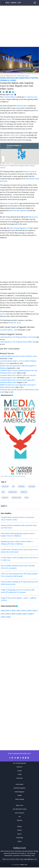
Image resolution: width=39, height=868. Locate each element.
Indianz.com (24, 865)
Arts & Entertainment (19, 763)
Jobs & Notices (19, 813)
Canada (19, 771)
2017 (8, 611)
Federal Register (19, 792)
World (19, 841)
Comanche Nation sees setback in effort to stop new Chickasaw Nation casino (18, 377)
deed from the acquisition (18, 211)
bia (13, 486)
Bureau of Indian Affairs (11, 203)
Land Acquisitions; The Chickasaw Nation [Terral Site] (18, 337)
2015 (19, 611)
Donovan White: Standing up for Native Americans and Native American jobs (19, 583)
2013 (29, 611)
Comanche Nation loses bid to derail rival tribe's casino (18, 356)
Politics (20, 830)
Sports (19, 834)
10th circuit (5, 486)
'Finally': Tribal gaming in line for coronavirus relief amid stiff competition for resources (18, 591)
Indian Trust (20, 805)
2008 (19, 614)
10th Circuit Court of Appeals (16, 135)
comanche (32, 486)
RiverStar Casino (29, 172)
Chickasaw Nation (22, 106)
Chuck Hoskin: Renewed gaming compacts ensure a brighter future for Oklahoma (18, 535)
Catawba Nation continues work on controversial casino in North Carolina (17, 519)
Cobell (20, 774)
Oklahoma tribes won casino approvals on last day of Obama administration (18, 386)
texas (26, 498)
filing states (7, 119)
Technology (19, 838)
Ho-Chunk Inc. (22, 853)
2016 (13, 611)
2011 (3, 614)
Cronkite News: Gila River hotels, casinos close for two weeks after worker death (19, 551)
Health (20, 795)
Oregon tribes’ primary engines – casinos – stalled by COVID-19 (19, 599)
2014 (24, 611)
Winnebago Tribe (29, 856)
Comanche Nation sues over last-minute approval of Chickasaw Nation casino (18, 381)
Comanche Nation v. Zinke (9, 330)
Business (19, 767)
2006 (31, 614)
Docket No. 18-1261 (15, 323)
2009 (13, 614)
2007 (25, 614)
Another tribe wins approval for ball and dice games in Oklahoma (18, 367)
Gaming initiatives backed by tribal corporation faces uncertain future (19, 527)
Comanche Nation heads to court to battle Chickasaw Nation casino (18, 362)
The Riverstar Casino (23, 76)
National (19, 820)
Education (20, 778)
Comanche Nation (9, 97)
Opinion (19, 827)
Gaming (14, 3)
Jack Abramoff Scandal (19, 809)
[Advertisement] (19, 27)
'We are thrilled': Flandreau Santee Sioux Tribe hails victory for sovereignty (18, 567)
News (7, 3)
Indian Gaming (19, 799)
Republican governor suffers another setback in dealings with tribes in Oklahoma (17, 543)
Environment (20, 784)
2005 (3, 617)
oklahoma (24, 492)
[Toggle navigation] (35, 3)
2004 (9, 617)
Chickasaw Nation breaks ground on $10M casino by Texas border (19, 391)
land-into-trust (13, 492)
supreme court (16, 498)
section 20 (5, 498)
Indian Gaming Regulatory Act (20, 228)
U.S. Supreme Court (31, 97)
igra (3, 492)
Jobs (19, 3)
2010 (8, 614)
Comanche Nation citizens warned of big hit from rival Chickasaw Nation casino (18, 372)
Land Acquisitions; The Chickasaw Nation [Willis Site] (18, 342)
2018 (3, 611)
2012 (35, 611)
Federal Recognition (20, 788)
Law (20, 817)
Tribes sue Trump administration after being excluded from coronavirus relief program (19, 575)
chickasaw (21, 486)
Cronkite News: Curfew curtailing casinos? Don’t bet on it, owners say (19, 559)
